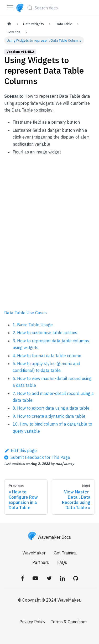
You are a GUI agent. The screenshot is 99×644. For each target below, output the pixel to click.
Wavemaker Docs (50, 537)
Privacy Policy (32, 622)
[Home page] (9, 24)
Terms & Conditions (69, 622)
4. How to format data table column (47, 356)
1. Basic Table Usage (33, 325)
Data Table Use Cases (25, 313)
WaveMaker (34, 553)
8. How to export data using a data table (51, 408)
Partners (41, 562)
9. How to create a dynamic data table (49, 416)
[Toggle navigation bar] (10, 8)
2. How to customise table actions (45, 333)
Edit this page (20, 450)
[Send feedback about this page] (37, 457)
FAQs (62, 562)
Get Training (65, 553)
